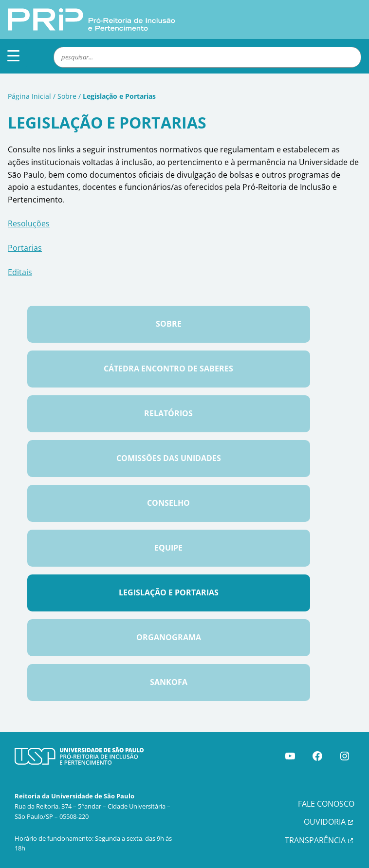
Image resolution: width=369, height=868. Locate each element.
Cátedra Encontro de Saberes (168, 369)
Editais (20, 272)
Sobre (67, 96)
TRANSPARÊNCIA (315, 840)
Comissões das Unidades (169, 458)
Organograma (169, 637)
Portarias (25, 248)
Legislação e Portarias (169, 592)
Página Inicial (29, 96)
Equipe (168, 548)
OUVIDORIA (325, 822)
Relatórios (168, 413)
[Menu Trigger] (13, 55)
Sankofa (169, 682)
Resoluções (29, 223)
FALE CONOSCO (326, 804)
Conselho (168, 503)
